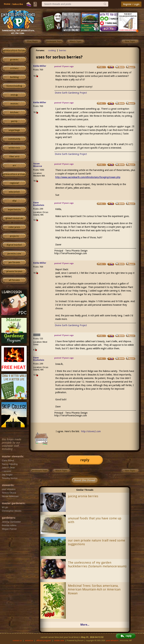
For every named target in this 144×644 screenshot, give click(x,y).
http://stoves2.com (91, 431)
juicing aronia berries (83, 496)
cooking (52, 50)
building (14, 77)
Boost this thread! (85, 480)
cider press (14, 227)
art (14, 166)
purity (14, 121)
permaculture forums (14, 51)
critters (14, 68)
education (14, 192)
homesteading (14, 86)
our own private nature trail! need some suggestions (97, 542)
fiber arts (14, 157)
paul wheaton (112, 641)
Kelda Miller (40, 66)
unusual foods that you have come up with (95, 520)
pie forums (14, 262)
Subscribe (18, 4)
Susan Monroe (38, 165)
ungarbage (14, 130)
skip (14, 201)
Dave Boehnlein (39, 204)
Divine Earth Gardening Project (71, 93)
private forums (14, 271)
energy (14, 95)
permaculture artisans (14, 174)
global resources (14, 218)
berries (63, 50)
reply (85, 460)
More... (85, 625)
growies (14, 60)
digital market (14, 245)
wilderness (14, 148)
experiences (14, 210)
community (14, 139)
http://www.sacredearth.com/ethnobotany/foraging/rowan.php (88, 177)
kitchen (14, 112)
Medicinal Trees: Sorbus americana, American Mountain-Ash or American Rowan (94, 590)
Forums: (40, 50)
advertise (29, 641)
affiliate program (44, 641)
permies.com (14, 254)
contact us (17, 641)
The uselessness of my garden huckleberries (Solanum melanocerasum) (97, 564)
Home (7, 4)
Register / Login (131, 4)
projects (14, 236)
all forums (14, 280)
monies (14, 104)
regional (14, 183)
